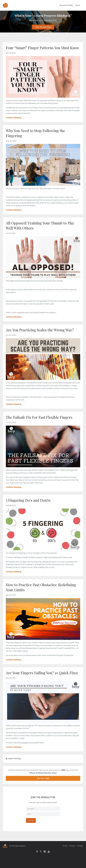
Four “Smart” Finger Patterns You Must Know (40, 50)
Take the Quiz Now (43, 27)
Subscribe (31, 830)
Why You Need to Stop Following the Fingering (37, 138)
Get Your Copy (43, 788)
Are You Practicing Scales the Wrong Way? (42, 335)
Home (77, 5)
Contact (80, 856)
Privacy (72, 856)
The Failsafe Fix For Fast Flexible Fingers (41, 422)
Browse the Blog (66, 5)
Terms (64, 856)
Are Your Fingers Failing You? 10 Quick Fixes (39, 680)
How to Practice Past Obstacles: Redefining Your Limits (33, 592)
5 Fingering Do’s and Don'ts (30, 505)
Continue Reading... (14, 123)
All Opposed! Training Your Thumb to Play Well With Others (42, 230)
